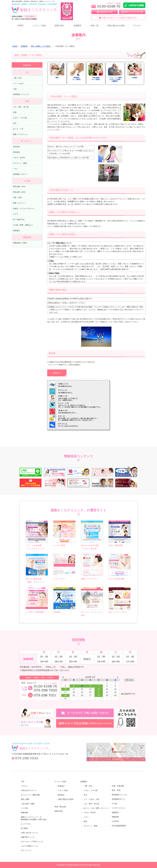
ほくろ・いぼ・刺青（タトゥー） (97, 808)
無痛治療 (24, 812)
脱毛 (85, 821)
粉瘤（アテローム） (21, 134)
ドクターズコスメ (119, 808)
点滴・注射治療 (118, 786)
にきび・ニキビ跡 (20, 118)
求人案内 (24, 828)
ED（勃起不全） (19, 219)
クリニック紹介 (40, 26)
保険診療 (115, 817)
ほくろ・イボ (18, 129)
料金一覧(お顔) (60, 807)
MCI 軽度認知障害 (119, 826)
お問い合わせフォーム (29, 833)
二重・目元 (17, 78)
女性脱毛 (16, 147)
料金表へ (57, 373)
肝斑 (15, 112)
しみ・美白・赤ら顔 (21, 107)
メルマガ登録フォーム (29, 846)
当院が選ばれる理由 (116, 26)
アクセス (137, 26)
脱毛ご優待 (25, 799)
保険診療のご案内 (20, 243)
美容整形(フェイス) (119, 795)
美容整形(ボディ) (118, 799)
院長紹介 (61, 786)
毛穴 (15, 123)
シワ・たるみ (18, 83)
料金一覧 (95, 26)
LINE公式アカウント (29, 790)
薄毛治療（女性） (20, 192)
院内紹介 (61, 795)
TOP (23, 781)
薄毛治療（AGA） (20, 187)
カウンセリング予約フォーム (32, 841)
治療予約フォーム (28, 837)
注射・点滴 (17, 197)
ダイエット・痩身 (20, 163)
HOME (20, 26)
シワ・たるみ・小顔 (91, 799)
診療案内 (77, 26)
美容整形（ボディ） (21, 174)
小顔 (15, 89)
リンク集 (24, 808)
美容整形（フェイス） (22, 94)
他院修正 (16, 231)
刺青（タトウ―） (20, 203)
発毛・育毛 (116, 790)
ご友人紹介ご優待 (28, 804)
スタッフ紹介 (63, 790)
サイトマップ (26, 850)
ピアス (16, 214)
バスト (16, 169)
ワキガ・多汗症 (19, 158)
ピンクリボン (26, 824)
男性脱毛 (16, 152)
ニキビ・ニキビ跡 (91, 790)
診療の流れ (59, 26)
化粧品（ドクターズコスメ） (24, 209)
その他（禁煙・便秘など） (23, 225)
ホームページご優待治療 (30, 795)
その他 (114, 804)
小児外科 (115, 821)
